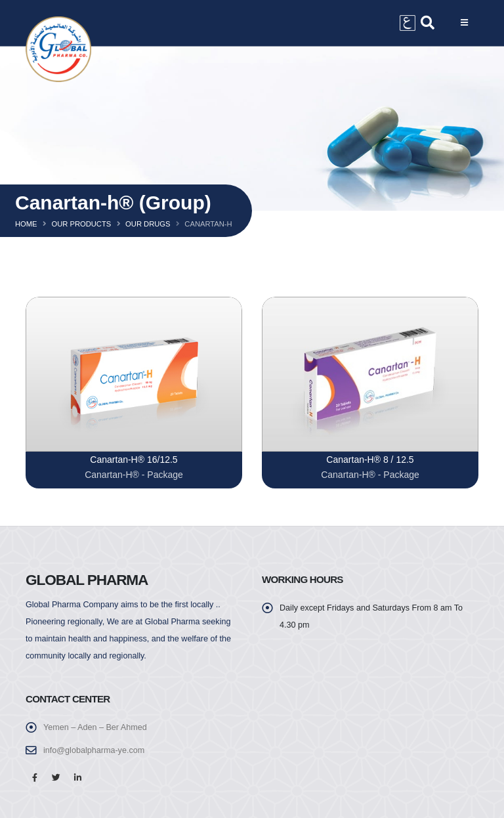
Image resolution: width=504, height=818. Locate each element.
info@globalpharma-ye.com (94, 750)
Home (26, 224)
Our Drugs (148, 224)
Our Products (81, 224)
